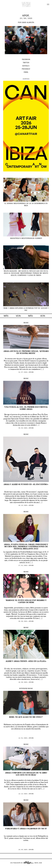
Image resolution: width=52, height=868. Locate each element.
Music (26, 323)
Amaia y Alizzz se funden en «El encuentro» (26, 485)
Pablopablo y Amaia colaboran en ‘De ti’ (26, 829)
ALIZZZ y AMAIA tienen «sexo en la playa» (26, 661)
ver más (31, 372)
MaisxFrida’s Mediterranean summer (26, 239)
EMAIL (26, 72)
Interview (23, 689)
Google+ (4, 867)
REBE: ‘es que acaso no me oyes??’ (26, 717)
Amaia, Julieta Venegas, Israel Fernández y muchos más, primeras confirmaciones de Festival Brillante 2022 (26, 547)
